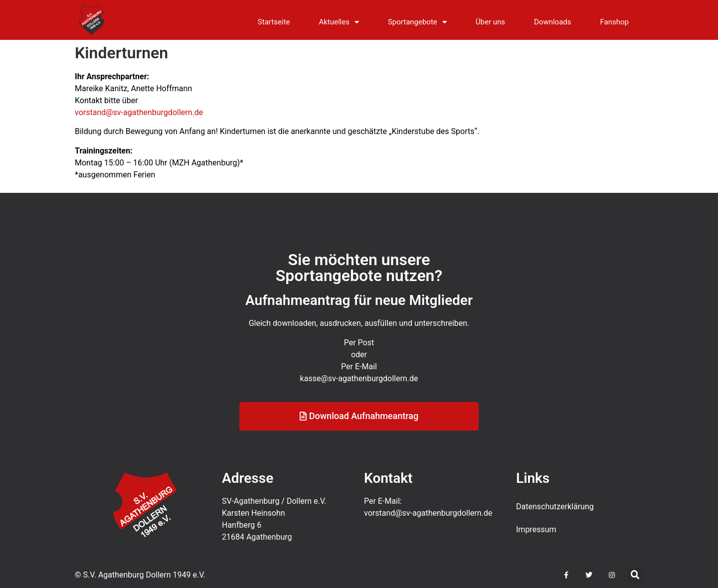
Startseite (274, 22)
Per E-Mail (359, 381)
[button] (635, 575)
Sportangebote (417, 22)
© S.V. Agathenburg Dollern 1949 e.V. (140, 575)
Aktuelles (339, 22)
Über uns (490, 22)
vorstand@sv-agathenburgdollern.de (139, 112)
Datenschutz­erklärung (555, 507)
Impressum (536, 529)
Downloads (553, 22)
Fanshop (615, 22)
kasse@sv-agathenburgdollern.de (359, 393)
